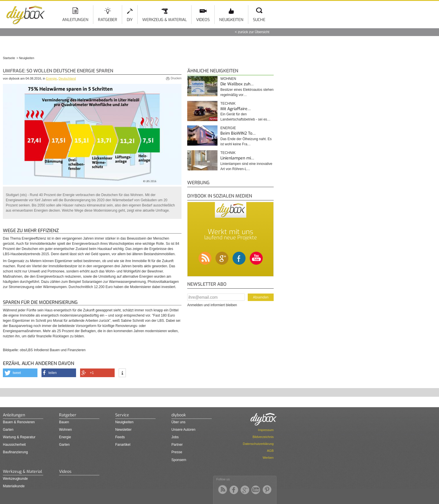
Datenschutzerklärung (258, 444)
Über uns (178, 422)
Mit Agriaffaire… (235, 109)
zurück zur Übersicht (254, 32)
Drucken (176, 78)
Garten (8, 430)
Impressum (266, 430)
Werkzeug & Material (164, 20)
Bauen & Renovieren (19, 422)
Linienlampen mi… (237, 158)
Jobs (175, 437)
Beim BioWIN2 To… (238, 133)
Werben (268, 458)
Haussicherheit (14, 445)
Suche (259, 20)
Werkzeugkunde (15, 479)
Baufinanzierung (15, 452)
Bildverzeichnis (263, 437)
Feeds (120, 437)
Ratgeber (108, 20)
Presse (177, 452)
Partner (177, 445)
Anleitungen (75, 20)
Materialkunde (14, 486)
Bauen (64, 422)
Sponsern (179, 460)
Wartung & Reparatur (19, 437)
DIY (130, 20)
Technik (228, 104)
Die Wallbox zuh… (237, 84)
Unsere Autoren (183, 430)
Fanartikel (123, 445)
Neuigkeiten (231, 20)
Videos (203, 20)
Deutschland (67, 78)
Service (122, 415)
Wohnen (228, 79)
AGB (270, 451)
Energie (51, 78)
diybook (179, 415)
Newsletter (123, 430)
